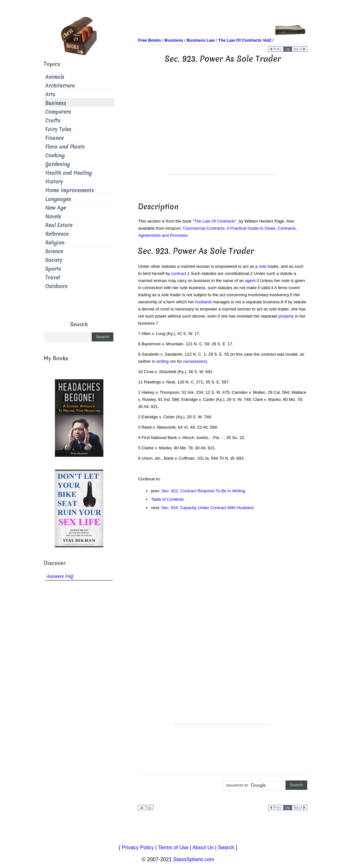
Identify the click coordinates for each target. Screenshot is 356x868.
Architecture (60, 86)
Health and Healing (68, 173)
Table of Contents (167, 499)
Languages (58, 199)
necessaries (194, 361)
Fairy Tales (58, 129)
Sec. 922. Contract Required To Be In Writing (203, 491)
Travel (52, 278)
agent (250, 281)
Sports (53, 269)
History (54, 182)
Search (226, 847)
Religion (55, 243)
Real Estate (59, 225)
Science (54, 251)
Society (54, 260)
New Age (56, 208)
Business (56, 103)
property (286, 316)
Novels (53, 217)
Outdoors (56, 286)
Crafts (53, 121)
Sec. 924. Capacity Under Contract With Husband (207, 508)
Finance (54, 138)
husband (203, 302)
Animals (55, 77)
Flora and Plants (65, 147)
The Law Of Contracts (215, 221)
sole (263, 266)
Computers (58, 112)
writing (162, 361)
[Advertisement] (223, 129)
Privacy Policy (138, 847)
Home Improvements (70, 190)
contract (179, 273)
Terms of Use (173, 847)
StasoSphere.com (194, 859)
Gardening (58, 164)
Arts (50, 94)
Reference (57, 234)
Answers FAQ (60, 576)
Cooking (55, 156)
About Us (203, 847)
